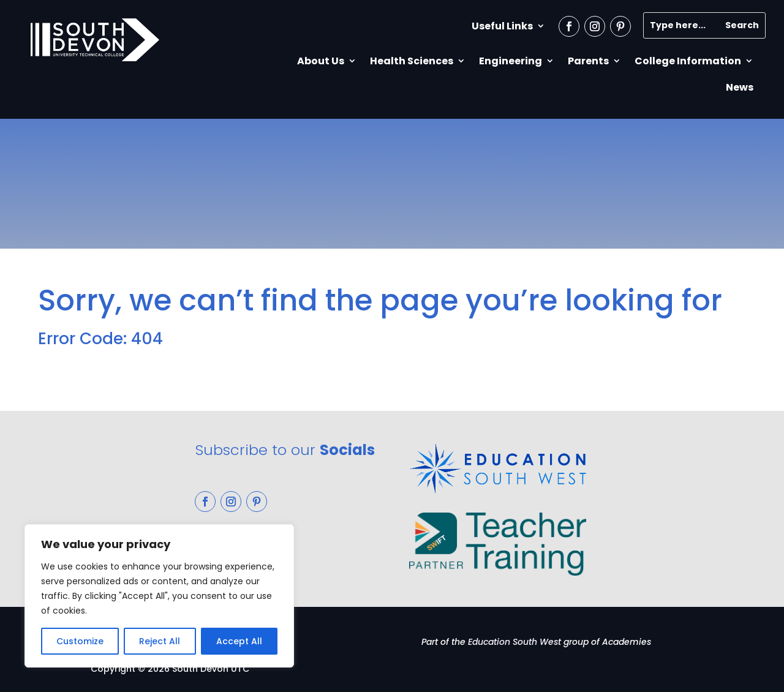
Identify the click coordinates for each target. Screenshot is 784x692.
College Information (688, 61)
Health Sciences (412, 61)
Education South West (514, 642)
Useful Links (502, 26)
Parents (588, 61)
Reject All (160, 641)
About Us (321, 61)
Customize (80, 641)
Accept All (239, 641)
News (740, 87)
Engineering (511, 61)
